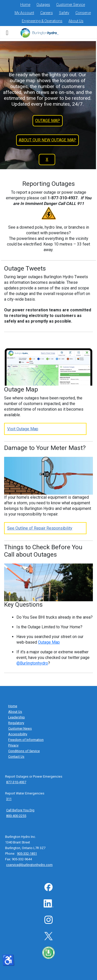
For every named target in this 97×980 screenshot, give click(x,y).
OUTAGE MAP (48, 121)
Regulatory (16, 723)
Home (25, 5)
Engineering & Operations (42, 21)
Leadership (17, 717)
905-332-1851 (27, 854)
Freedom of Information (26, 740)
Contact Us (16, 757)
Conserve (83, 13)
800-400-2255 (16, 816)
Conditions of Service (24, 751)
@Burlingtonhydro (32, 663)
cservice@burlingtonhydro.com (29, 865)
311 (9, 799)
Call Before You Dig (20, 810)
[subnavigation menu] (7, 32)
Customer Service (71, 5)
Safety (64, 13)
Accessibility (18, 734)
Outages (43, 5)
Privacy (13, 745)
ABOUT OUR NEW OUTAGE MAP (47, 140)
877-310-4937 (16, 782)
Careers (47, 13)
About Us (76, 21)
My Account (24, 13)
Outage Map (49, 642)
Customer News (20, 728)
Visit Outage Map (23, 429)
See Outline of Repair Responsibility (40, 528)
